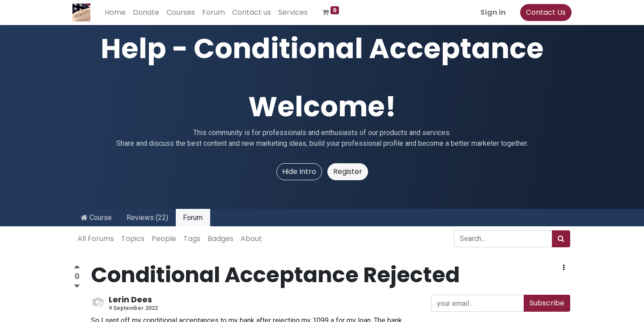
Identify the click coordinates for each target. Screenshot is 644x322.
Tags (192, 239)
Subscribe (547, 303)
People (164, 239)
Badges (220, 239)
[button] (564, 268)
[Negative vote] (77, 286)
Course (96, 218)
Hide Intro (299, 172)
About (251, 239)
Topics (133, 239)
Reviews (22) (147, 218)
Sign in (492, 12)
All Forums (96, 239)
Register (348, 172)
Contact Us (544, 12)
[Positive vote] (77, 268)
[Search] (561, 239)
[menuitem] (117, 13)
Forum (193, 218)
